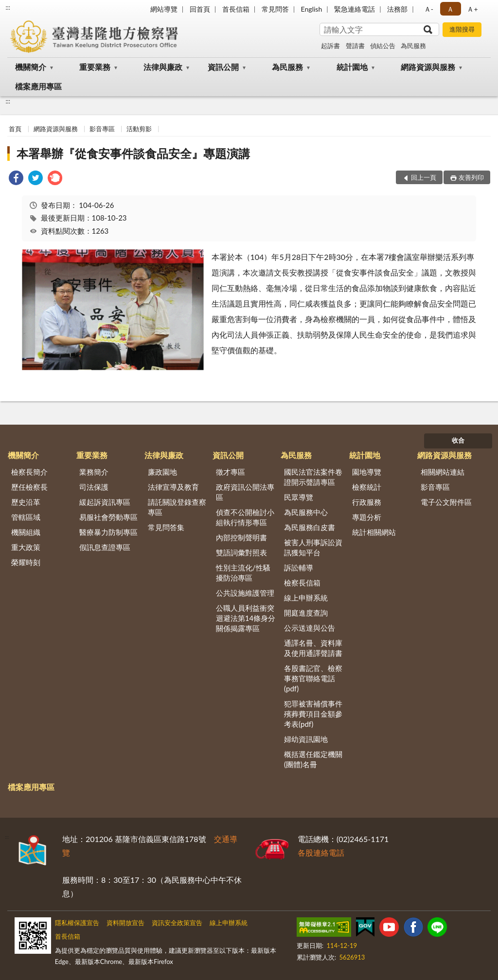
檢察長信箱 (302, 583)
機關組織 (26, 532)
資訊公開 (223, 67)
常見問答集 (166, 527)
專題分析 (367, 517)
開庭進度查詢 (306, 613)
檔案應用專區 (38, 86)
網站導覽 (164, 9)
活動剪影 (139, 129)
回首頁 (200, 9)
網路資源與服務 (428, 67)
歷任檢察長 (29, 487)
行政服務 (367, 502)
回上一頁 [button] (424, 177)
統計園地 (352, 67)
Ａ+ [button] (472, 9)
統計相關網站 (374, 532)
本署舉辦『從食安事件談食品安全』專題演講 (133, 153)
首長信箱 (236, 9)
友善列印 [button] (471, 177)
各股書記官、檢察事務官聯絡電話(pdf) (313, 678)
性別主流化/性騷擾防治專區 (243, 573)
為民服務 (413, 46)
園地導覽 (367, 472)
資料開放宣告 (125, 923)
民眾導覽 (299, 497)
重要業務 (95, 67)
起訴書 (330, 46)
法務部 (397, 9)
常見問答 (275, 9)
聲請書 (355, 46)
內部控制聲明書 (241, 537)
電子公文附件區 (446, 502)
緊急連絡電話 (355, 9)
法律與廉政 (163, 67)
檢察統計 (367, 487)
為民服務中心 (306, 512)
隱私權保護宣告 (77, 923)
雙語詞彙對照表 (241, 552)
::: (8, 7)
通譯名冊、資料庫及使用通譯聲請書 (313, 648)
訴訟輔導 (299, 567)
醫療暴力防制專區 (108, 532)
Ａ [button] (450, 9)
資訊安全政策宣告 (177, 923)
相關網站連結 (443, 472)
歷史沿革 (26, 502)
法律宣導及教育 (173, 487)
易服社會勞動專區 (108, 517)
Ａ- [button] (429, 9)
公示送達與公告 (310, 628)
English (312, 9)
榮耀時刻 (26, 562)
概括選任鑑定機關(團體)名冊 (313, 759)
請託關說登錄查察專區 (177, 507)
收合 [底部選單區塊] (458, 440)
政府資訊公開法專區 (245, 492)
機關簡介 (31, 67)
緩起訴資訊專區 (105, 502)
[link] (16, 179)
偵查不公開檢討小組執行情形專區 (245, 517)
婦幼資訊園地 (306, 739)
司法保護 (94, 487)
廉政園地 (162, 472)
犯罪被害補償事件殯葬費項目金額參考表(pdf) (313, 714)
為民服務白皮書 (310, 527)
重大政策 (26, 547)
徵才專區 (231, 472)
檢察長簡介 (29, 472)
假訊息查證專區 (105, 547)
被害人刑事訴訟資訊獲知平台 (313, 547)
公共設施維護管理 (245, 593)
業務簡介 (94, 472)
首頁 (15, 129)
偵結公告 (383, 46)
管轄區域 (26, 517)
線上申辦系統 (306, 598)
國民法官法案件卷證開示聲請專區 (313, 477)
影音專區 (102, 129)
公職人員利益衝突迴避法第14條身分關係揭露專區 (246, 618)
